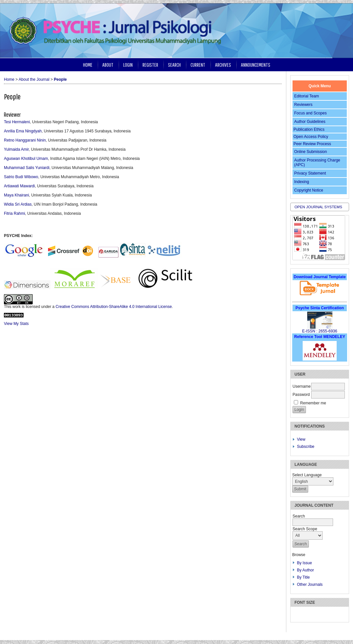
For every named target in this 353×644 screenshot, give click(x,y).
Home (88, 65)
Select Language (307, 475)
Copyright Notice (309, 190)
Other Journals (310, 585)
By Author (305, 570)
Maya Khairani (17, 195)
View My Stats (16, 324)
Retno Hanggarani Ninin (25, 140)
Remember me (313, 403)
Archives (223, 65)
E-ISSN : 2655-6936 (319, 331)
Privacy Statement (310, 173)
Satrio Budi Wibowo (21, 177)
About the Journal (34, 79)
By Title (303, 577)
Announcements (256, 65)
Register (150, 65)
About (108, 65)
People (60, 79)
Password (301, 395)
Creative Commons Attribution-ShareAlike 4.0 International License (114, 307)
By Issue (304, 563)
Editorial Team (307, 96)
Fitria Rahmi (15, 213)
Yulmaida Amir (16, 149)
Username (302, 386)
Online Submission (311, 152)
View (301, 439)
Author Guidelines (310, 122)
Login (128, 65)
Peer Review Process (312, 144)
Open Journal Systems (318, 207)
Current (198, 65)
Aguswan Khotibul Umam (26, 159)
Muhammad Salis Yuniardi (27, 168)
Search (174, 65)
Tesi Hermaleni (17, 122)
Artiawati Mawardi (19, 186)
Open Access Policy (311, 137)
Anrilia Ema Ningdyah (23, 131)
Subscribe (305, 447)
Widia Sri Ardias (18, 204)
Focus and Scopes (310, 113)
